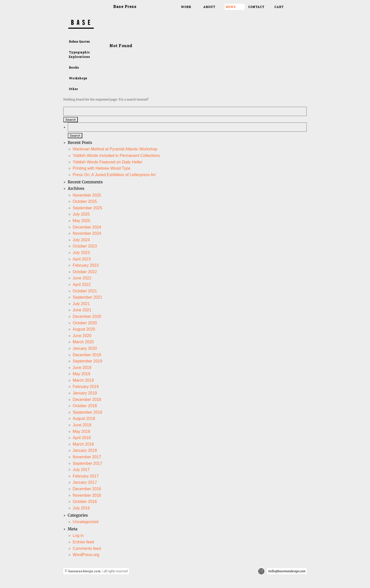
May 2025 (82, 221)
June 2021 (82, 310)
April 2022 (82, 285)
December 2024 (87, 227)
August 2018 (84, 418)
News (231, 7)
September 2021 (88, 297)
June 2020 (82, 336)
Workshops (78, 78)
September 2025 (88, 208)
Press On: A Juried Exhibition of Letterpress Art (114, 175)
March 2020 (83, 342)
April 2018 (82, 438)
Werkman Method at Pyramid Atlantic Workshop (115, 149)
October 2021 (85, 291)
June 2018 (82, 425)
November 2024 (87, 233)
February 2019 (86, 387)
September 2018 (88, 412)
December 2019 (87, 355)
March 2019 (83, 380)
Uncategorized (86, 522)
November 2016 (87, 495)
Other (73, 89)
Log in (78, 535)
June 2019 (82, 368)
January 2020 (85, 348)
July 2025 (81, 214)
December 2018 (87, 400)
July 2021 (81, 304)
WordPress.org (86, 555)
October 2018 (85, 406)
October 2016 (85, 502)
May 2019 (82, 374)
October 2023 (85, 246)
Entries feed (83, 542)
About (209, 7)
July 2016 (81, 508)
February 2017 (86, 476)
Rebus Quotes (79, 41)
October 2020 (85, 323)
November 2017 (87, 457)
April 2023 (82, 259)
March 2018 (83, 444)
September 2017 (88, 463)
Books (74, 67)
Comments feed (87, 548)
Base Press (125, 6)
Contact (256, 7)
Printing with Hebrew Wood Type (102, 168)
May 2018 (82, 431)
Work (186, 7)
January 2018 (85, 450)
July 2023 (81, 253)
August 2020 (84, 329)
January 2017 (85, 482)
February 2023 (86, 265)
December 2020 (87, 316)
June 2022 (82, 278)
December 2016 (87, 489)
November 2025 (87, 195)
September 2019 (88, 361)
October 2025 (85, 201)
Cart (279, 7)
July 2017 (81, 470)
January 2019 (85, 393)
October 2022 (85, 272)
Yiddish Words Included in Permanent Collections (116, 156)
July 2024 (81, 240)
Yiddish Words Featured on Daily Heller (108, 162)
